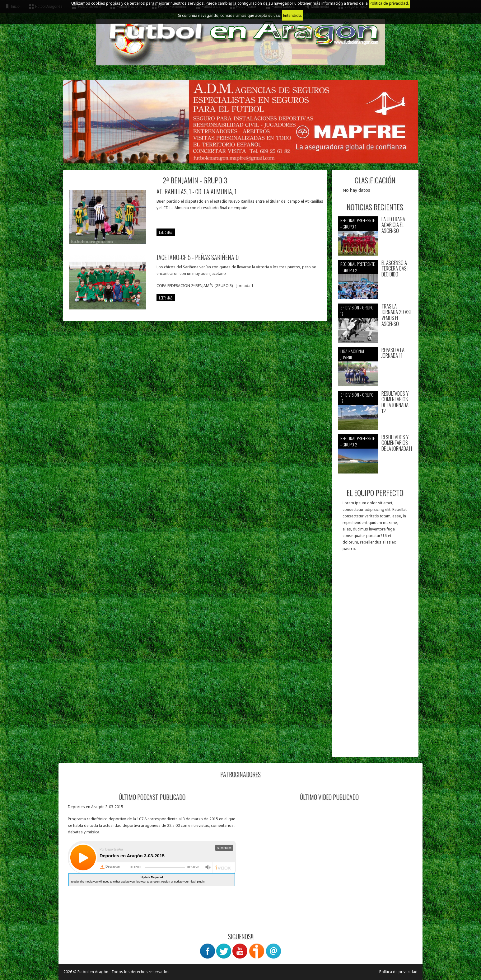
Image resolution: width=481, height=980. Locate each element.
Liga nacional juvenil (353, 354)
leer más (166, 232)
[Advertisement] (375, 657)
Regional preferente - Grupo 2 (357, 267)
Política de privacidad (398, 972)
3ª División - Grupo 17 (357, 311)
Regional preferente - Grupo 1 (357, 223)
